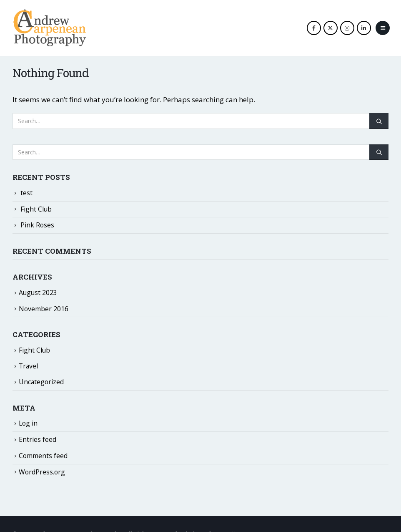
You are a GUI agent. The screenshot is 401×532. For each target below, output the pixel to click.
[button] (383, 28)
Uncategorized (41, 382)
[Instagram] (347, 28)
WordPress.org (42, 472)
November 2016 (44, 309)
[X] (331, 28)
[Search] (379, 121)
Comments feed (43, 456)
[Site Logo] (50, 28)
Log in (28, 423)
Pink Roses (37, 225)
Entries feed (38, 439)
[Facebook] (314, 28)
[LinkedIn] (364, 28)
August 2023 (38, 292)
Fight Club (36, 209)
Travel (28, 366)
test (26, 193)
